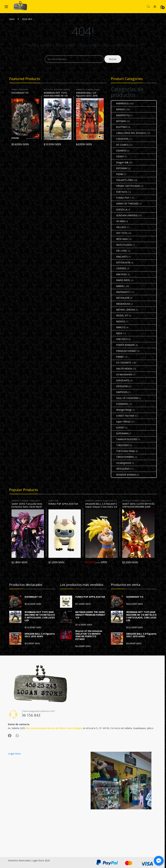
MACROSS (119, 274)
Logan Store (14, 754)
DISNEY (118, 156)
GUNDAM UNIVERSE (124, 215)
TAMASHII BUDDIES (124, 439)
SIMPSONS (119, 392)
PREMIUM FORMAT (124, 351)
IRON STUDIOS (122, 245)
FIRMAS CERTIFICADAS (126, 186)
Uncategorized (121, 463)
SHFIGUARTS (120, 380)
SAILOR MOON (122, 369)
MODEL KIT (120, 315)
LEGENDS (119, 268)
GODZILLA (119, 210)
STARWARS (120, 404)
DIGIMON (119, 151)
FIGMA (117, 174)
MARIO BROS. (121, 280)
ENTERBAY (119, 168)
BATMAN (119, 121)
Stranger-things (122, 410)
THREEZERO (120, 445)
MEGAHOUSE (121, 304)
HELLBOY (119, 227)
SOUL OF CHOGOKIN (125, 398)
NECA (117, 333)
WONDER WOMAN (124, 475)
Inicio (12, 19)
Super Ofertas (121, 422)
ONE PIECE (119, 339)
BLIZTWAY (119, 127)
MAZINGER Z (121, 292)
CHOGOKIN (120, 139)
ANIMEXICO (81, 89)
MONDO (118, 321)
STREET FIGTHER (123, 416)
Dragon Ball (120, 162)
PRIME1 (15, 89)
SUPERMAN (120, 433)
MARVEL (67, 89)
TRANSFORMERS (123, 457)
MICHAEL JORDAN (123, 310)
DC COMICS (120, 145)
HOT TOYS (48, 89)
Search (148, 6)
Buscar (113, 59)
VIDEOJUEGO (120, 469)
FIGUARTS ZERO (122, 180)
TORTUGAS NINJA (123, 451)
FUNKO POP (120, 198)
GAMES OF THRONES (125, 204)
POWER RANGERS (123, 345)
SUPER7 (118, 428)
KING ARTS (119, 257)
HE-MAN (118, 221)
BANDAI (89, 89)
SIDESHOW (23, 89)
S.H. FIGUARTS (121, 363)
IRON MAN (58, 89)
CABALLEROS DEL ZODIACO (129, 133)
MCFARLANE (120, 298)
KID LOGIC (119, 251)
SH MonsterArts (122, 374)
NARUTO (118, 327)
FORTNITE (119, 192)
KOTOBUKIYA (121, 262)
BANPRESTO (120, 115)
